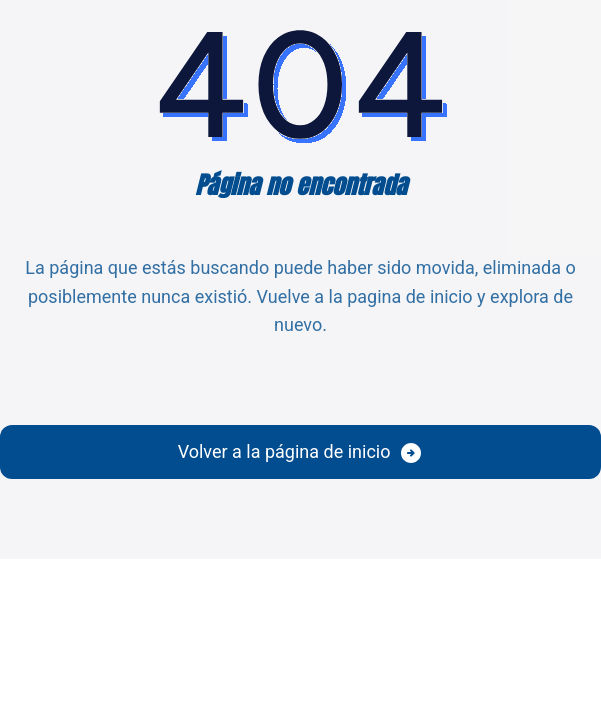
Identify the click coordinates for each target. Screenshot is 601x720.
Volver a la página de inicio (284, 451)
